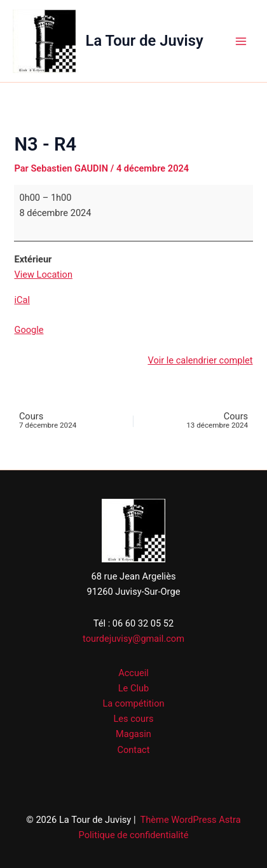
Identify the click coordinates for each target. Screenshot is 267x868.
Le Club (133, 688)
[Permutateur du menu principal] (241, 41)
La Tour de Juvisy (145, 41)
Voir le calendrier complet (200, 360)
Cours (68, 421)
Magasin (133, 734)
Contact (134, 750)
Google (29, 330)
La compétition (133, 703)
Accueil (133, 673)
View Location (43, 275)
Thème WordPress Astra (190, 820)
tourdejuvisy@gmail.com (133, 639)
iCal (22, 300)
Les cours (133, 719)
